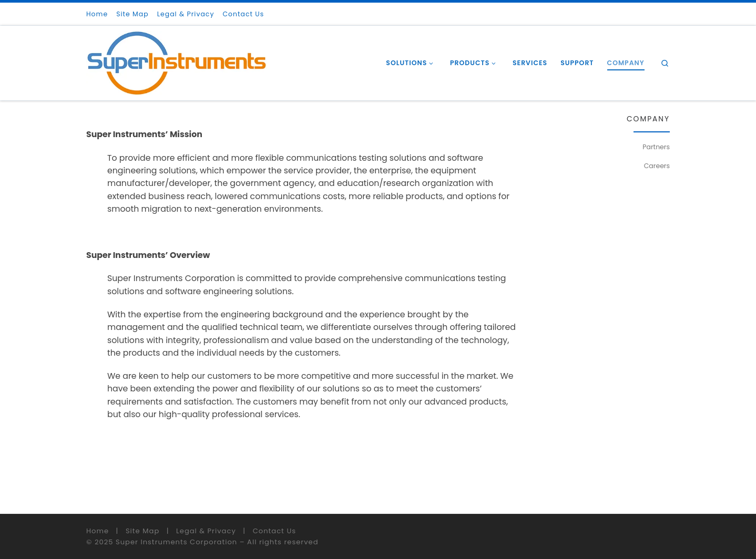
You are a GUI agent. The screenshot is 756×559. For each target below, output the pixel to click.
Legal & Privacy (206, 531)
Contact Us (274, 531)
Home (98, 531)
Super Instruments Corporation (176, 542)
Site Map (142, 531)
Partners (656, 147)
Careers (657, 166)
